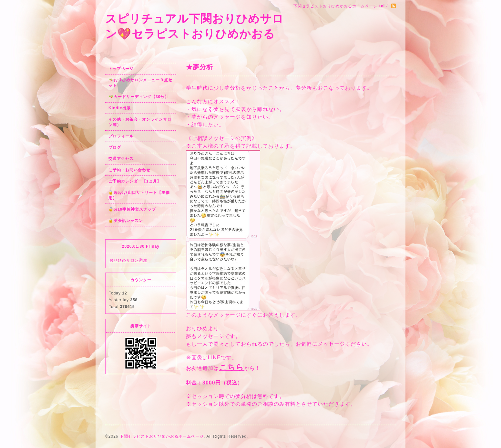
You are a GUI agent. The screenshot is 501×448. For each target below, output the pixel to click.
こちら (231, 367)
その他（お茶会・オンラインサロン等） (140, 122)
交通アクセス (121, 159)
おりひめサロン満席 (128, 260)
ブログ (115, 147)
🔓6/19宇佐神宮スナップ (132, 209)
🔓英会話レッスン (126, 221)
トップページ (121, 69)
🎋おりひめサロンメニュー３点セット (140, 83)
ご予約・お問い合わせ (129, 170)
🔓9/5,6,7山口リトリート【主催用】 (139, 195)
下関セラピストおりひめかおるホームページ (162, 436)
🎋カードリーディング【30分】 (139, 97)
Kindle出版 (120, 108)
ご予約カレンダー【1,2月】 (135, 181)
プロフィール (121, 136)
